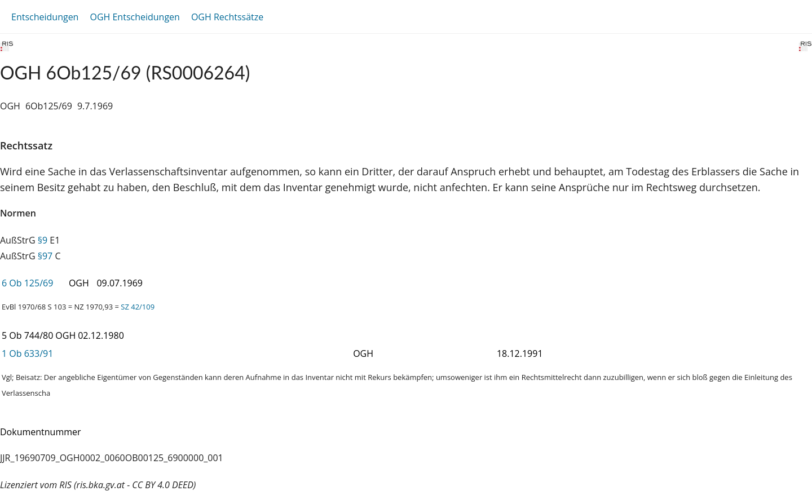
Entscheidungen (45, 17)
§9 (43, 240)
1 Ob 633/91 (27, 353)
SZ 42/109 (138, 307)
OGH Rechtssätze (227, 17)
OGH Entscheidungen (134, 17)
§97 (45, 256)
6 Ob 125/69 (27, 283)
